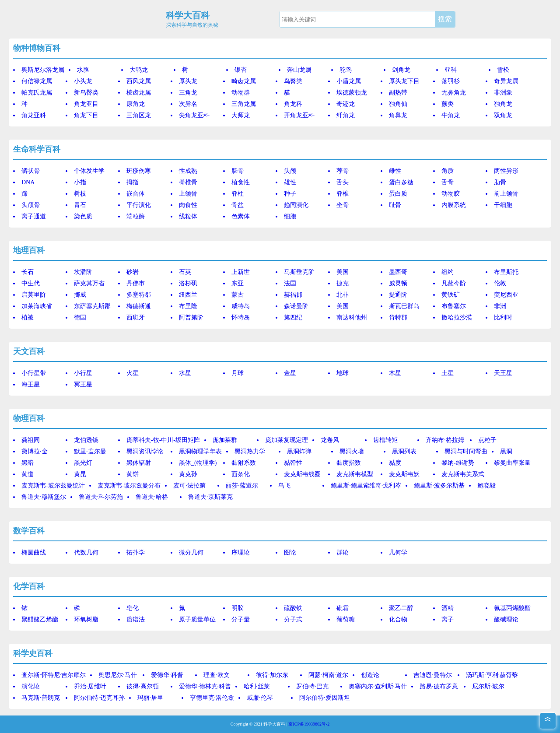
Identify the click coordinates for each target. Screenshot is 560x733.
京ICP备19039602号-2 (309, 724)
